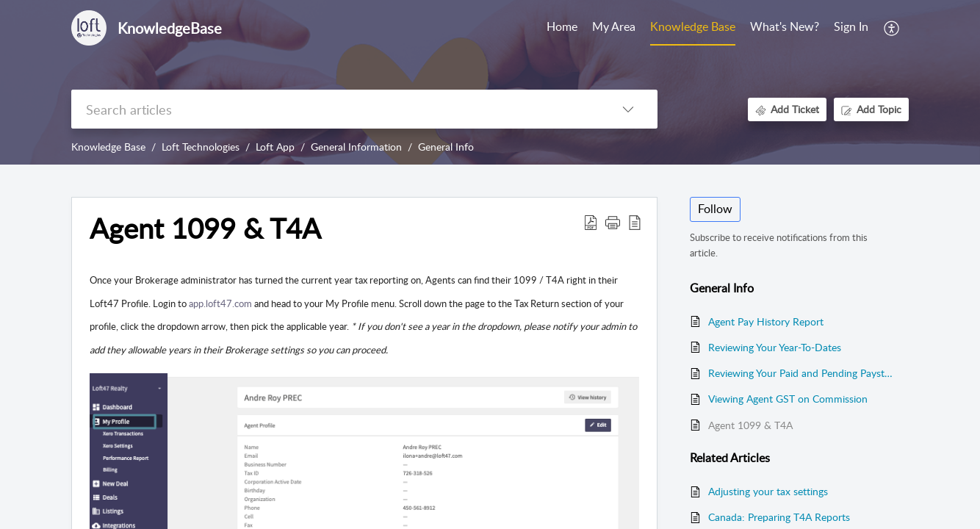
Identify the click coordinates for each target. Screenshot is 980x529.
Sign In (851, 26)
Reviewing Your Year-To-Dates (775, 347)
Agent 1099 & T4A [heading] (205, 228)
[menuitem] (851, 28)
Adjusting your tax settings (768, 491)
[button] (892, 28)
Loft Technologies (201, 147)
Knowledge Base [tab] (693, 26)
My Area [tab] (614, 26)
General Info (446, 147)
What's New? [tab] (785, 26)
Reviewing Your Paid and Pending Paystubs (801, 373)
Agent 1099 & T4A (750, 425)
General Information (356, 147)
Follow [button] (715, 209)
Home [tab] (562, 26)
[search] (335, 109)
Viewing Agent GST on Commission (788, 399)
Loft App (275, 147)
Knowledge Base (108, 147)
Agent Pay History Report (766, 321)
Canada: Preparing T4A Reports (779, 517)
